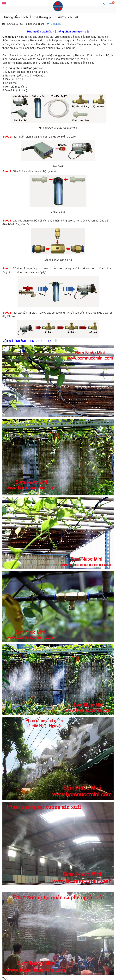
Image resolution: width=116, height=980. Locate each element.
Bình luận (54, 24)
